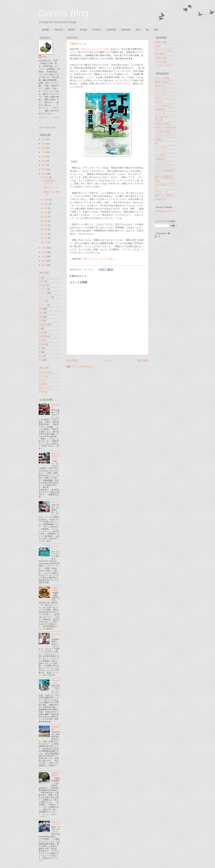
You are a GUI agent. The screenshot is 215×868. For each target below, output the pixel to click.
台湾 (41, 340)
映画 (41, 309)
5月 (46, 225)
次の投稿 (72, 361)
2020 (44, 152)
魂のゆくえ (160, 86)
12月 (46, 177)
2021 (44, 148)
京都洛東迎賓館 (55, 774)
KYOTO (97, 30)
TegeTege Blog (45, 372)
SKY (138, 30)
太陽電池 (43, 336)
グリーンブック (55, 547)
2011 (44, 261)
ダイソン (55, 502)
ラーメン (43, 305)
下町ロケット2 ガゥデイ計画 (94, 49)
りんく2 (42, 380)
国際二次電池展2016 (164, 177)
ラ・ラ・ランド (162, 113)
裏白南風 (43, 384)
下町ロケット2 (78, 44)
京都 (41, 317)
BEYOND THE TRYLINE (161, 119)
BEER (72, 30)
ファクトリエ (161, 163)
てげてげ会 (44, 376)
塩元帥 (158, 46)
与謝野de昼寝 (161, 58)
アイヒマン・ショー (164, 167)
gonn (44, 57)
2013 (44, 252)
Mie (156, 30)
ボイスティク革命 (163, 66)
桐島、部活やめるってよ (55, 456)
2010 (44, 265)
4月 (46, 230)
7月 (46, 217)
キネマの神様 (161, 62)
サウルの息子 (161, 147)
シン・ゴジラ (161, 151)
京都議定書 (160, 109)
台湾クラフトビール (164, 98)
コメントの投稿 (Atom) (82, 367)
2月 (46, 238)
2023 (44, 144)
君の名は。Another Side (165, 128)
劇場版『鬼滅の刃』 (164, 82)
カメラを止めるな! (163, 106)
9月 (46, 208)
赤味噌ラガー (161, 199)
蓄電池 (42, 344)
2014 (44, 248)
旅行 (41, 356)
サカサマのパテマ (55, 823)
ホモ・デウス (161, 90)
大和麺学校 (160, 159)
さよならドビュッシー (165, 135)
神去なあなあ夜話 (163, 124)
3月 (46, 234)
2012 (44, 256)
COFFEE (111, 30)
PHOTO (59, 30)
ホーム (107, 361)
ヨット (42, 301)
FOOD (84, 30)
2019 (44, 157)
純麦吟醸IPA (160, 54)
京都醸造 (159, 139)
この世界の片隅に (163, 132)
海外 (41, 313)
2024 (44, 139)
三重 (41, 321)
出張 (41, 332)
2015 (44, 174)
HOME (45, 30)
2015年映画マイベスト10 (52, 182)
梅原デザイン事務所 (164, 195)
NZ (147, 30)
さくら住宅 (160, 155)
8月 (46, 212)
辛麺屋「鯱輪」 (55, 589)
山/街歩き (43, 325)
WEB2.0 (42, 285)
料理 (41, 360)
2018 (44, 161)
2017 (44, 165)
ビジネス (43, 293)
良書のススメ (45, 388)
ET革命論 (43, 392)
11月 (46, 200)
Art (40, 277)
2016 (44, 169)
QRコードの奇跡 (162, 78)
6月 (46, 221)
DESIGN (126, 30)
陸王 (157, 143)
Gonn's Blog (64, 13)
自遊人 (158, 181)
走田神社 (159, 102)
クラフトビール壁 (163, 50)
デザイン (43, 289)
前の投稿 (143, 361)
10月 (46, 204)
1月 (46, 242)
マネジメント (45, 297)
